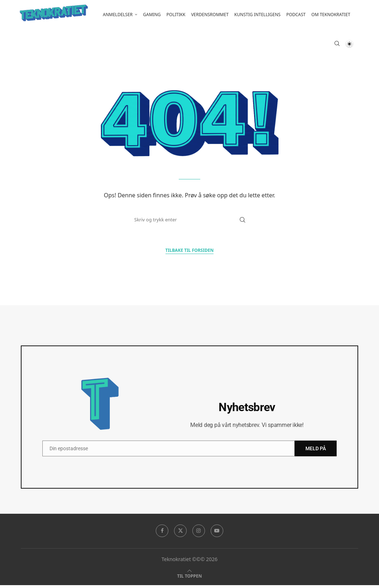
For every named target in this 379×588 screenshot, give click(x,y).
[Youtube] (217, 534)
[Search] (337, 45)
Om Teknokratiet (331, 15)
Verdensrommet (210, 15)
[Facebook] (162, 534)
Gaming (152, 15)
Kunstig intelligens (258, 15)
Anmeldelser (118, 15)
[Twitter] (180, 534)
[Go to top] (190, 578)
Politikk (176, 15)
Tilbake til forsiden (189, 253)
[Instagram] (199, 534)
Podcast (296, 15)
